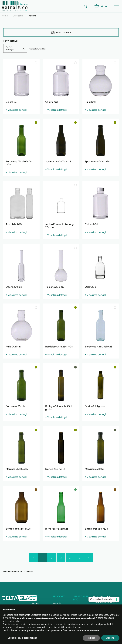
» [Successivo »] (89, 558)
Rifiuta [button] (91, 638)
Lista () (101, 6)
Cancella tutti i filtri (37, 49)
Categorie (18, 16)
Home (5, 16)
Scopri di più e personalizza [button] (22, 638)
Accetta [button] (110, 638)
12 (79, 558)
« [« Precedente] (33, 558)
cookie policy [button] (14, 621)
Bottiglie (57, 603)
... (70, 558)
